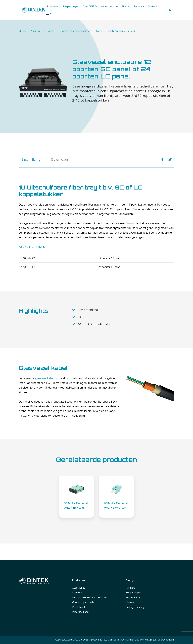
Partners (130, 588)
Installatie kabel (81, 612)
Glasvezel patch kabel (84, 602)
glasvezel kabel (44, 378)
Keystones (78, 592)
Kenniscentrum (134, 597)
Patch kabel (79, 607)
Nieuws (130, 602)
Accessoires (79, 588)
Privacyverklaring (135, 607)
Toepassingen (133, 592)
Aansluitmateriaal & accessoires (90, 597)
